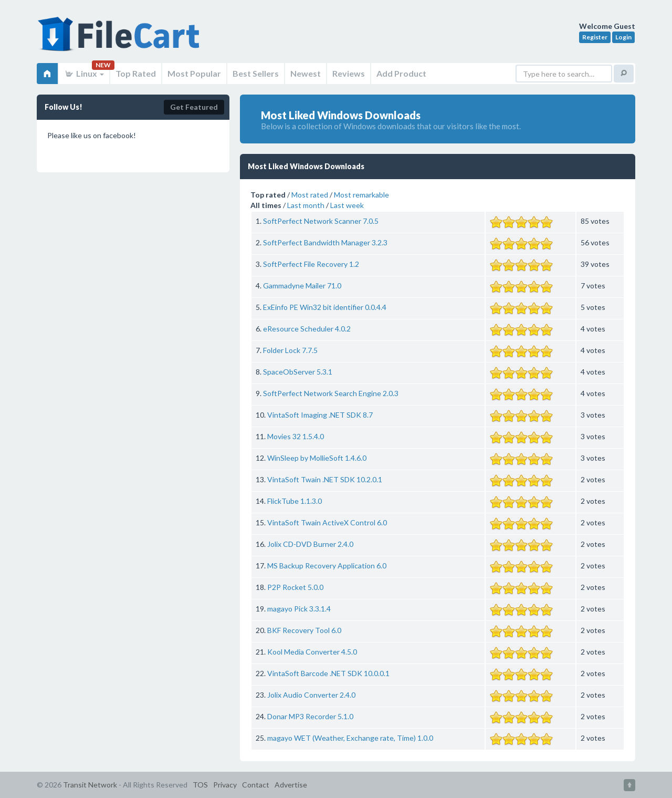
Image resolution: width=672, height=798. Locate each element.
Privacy (225, 785)
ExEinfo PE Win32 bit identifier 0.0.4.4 (325, 307)
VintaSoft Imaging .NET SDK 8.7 (320, 415)
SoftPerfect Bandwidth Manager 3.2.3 (325, 242)
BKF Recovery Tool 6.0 (304, 630)
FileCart (121, 39)
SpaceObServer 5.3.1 (298, 372)
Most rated (310, 195)
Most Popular (194, 73)
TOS (200, 785)
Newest (306, 73)
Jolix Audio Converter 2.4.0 (311, 695)
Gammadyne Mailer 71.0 (302, 286)
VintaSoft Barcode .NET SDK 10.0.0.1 (328, 673)
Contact (256, 785)
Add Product (401, 73)
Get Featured (194, 107)
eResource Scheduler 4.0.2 (307, 329)
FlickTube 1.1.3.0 (295, 501)
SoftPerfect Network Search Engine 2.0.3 (331, 393)
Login (623, 37)
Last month (306, 205)
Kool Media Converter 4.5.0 (312, 652)
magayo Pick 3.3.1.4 (299, 609)
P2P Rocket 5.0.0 (295, 587)
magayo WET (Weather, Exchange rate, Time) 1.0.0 (350, 738)
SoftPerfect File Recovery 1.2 (311, 264)
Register (595, 37)
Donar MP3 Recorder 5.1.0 (310, 716)
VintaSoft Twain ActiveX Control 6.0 (327, 522)
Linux (84, 73)
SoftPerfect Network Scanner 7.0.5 (321, 221)
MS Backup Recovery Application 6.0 (327, 566)
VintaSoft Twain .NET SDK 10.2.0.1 (325, 479)
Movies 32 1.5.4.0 (296, 436)
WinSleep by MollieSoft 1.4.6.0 (317, 458)
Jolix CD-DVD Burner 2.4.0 (310, 544)
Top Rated (136, 73)
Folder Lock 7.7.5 (290, 350)
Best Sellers (256, 73)
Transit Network (90, 785)
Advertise (291, 785)
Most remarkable (361, 195)
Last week (347, 205)
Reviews (349, 73)
